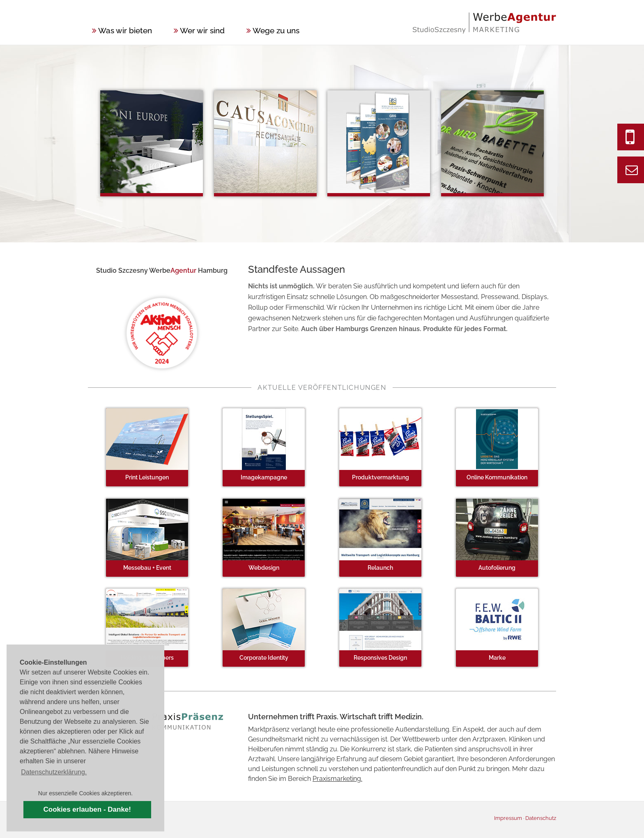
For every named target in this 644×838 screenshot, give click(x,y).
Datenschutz (541, 818)
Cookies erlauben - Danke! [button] (87, 809)
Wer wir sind (199, 30)
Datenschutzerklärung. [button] (54, 772)
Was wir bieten (122, 30)
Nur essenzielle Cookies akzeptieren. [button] (85, 793)
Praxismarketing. (337, 779)
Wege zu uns (273, 30)
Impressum (508, 818)
